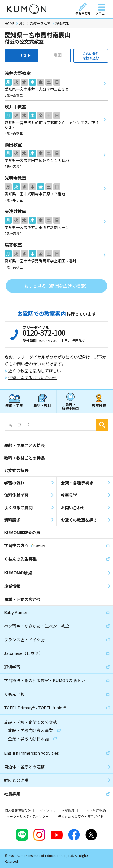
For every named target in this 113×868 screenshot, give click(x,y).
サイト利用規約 (95, 810)
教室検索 (99, 406)
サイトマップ (46, 810)
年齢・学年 (14, 406)
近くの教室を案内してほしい (35, 371)
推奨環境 (68, 810)
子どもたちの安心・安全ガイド (81, 816)
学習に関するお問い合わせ (33, 378)
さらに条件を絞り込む (91, 56)
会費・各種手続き (71, 406)
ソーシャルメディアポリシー (28, 816)
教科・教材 (42, 406)
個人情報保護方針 (18, 810)
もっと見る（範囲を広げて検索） (57, 286)
